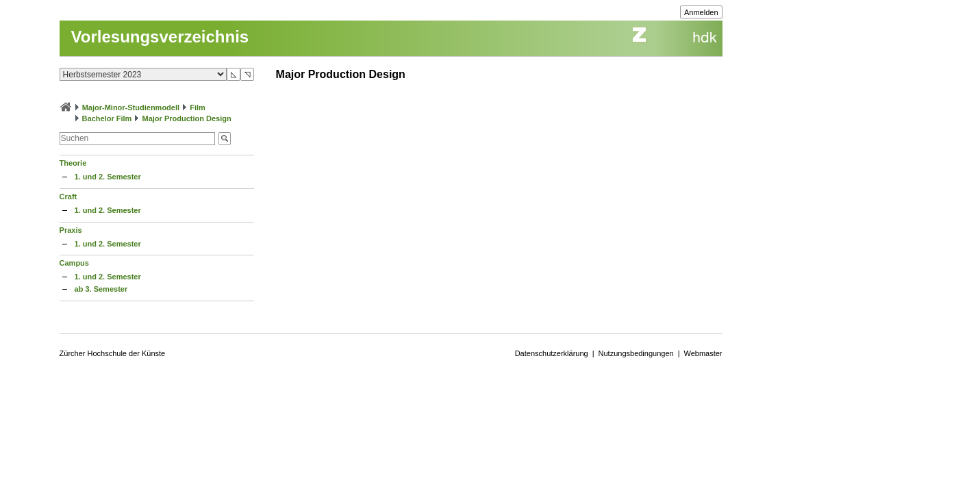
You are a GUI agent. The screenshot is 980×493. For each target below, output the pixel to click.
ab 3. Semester (101, 289)
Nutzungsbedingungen (636, 353)
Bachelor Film (107, 118)
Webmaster (703, 353)
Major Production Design (186, 118)
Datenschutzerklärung (552, 353)
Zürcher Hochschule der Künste (113, 353)
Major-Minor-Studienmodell (131, 108)
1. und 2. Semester (108, 177)
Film (198, 108)
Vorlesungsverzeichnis (160, 37)
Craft (68, 197)
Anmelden (701, 12)
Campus (74, 263)
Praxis (71, 230)
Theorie (73, 163)
